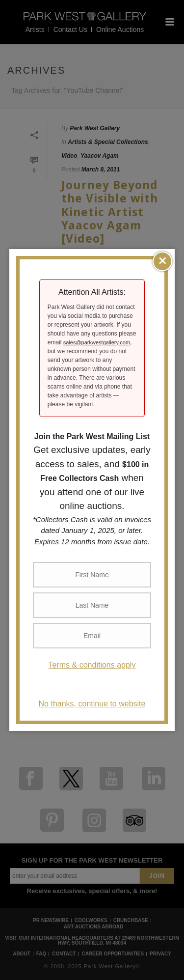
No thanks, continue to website (92, 704)
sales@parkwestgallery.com (97, 342)
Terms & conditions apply (92, 665)
